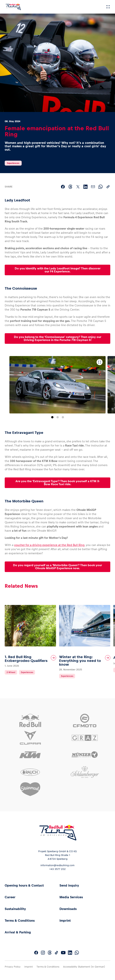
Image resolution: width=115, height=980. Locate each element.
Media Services (71, 897)
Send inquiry (69, 885)
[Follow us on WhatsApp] (77, 953)
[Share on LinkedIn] (85, 187)
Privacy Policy (13, 967)
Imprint (65, 921)
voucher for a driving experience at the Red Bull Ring (49, 545)
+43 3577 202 (57, 869)
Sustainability (15, 909)
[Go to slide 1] (52, 417)
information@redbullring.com (57, 865)
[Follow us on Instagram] (43, 953)
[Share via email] (93, 187)
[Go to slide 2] (58, 417)
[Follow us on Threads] (50, 953)
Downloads (68, 909)
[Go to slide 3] (63, 417)
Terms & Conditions (20, 921)
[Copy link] (108, 187)
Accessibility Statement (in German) (84, 967)
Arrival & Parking (18, 932)
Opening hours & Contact (24, 885)
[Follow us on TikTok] (56, 953)
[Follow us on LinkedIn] (70, 953)
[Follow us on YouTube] (63, 953)
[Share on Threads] (70, 187)
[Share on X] (78, 187)
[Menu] (108, 7)
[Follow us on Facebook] (36, 953)
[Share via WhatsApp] (101, 187)
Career (10, 897)
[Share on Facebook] (63, 187)
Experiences (13, 163)
